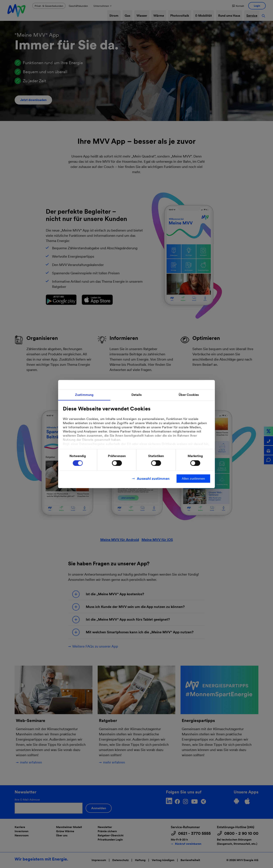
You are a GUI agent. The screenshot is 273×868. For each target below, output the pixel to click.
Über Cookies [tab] (189, 395)
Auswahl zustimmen (153, 479)
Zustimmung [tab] (84, 395)
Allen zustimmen (193, 479)
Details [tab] (137, 395)
